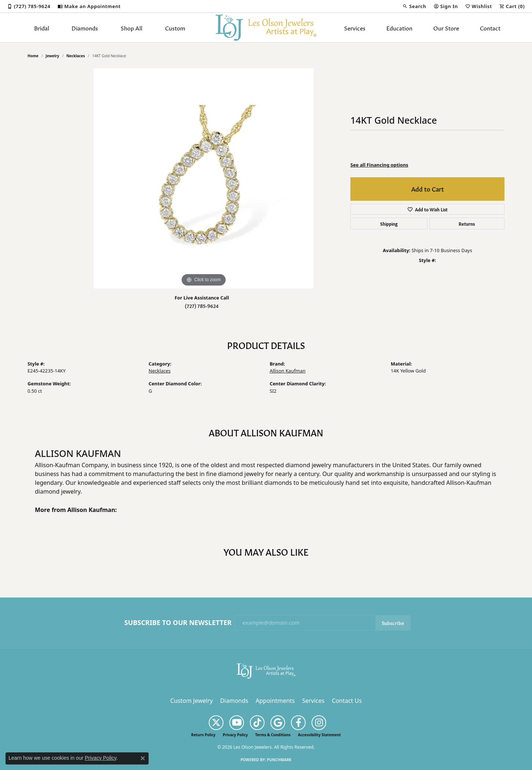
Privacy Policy (235, 735)
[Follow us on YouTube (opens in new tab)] (237, 723)
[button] (414, 6)
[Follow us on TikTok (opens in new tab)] (257, 723)
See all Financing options (379, 165)
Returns (467, 224)
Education (399, 28)
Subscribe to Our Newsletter (178, 623)
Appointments (275, 701)
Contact (490, 28)
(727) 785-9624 (202, 306)
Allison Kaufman (288, 371)
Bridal (42, 28)
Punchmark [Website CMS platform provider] (279, 760)
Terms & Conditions (273, 735)
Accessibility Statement (319, 735)
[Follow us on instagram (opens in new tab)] (319, 723)
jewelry (52, 56)
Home (33, 56)
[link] (29, 6)
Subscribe (393, 623)
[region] (204, 178)
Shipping (389, 224)
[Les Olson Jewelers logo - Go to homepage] (266, 28)
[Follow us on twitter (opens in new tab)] (216, 723)
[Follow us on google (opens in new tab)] (278, 723)
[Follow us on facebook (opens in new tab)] (298, 723)
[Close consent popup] (143, 758)
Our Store (446, 28)
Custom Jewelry (192, 701)
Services (355, 28)
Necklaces (76, 56)
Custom (175, 28)
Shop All (132, 28)
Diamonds (85, 28)
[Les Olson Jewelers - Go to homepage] (266, 670)
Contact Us (347, 701)
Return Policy (203, 735)
